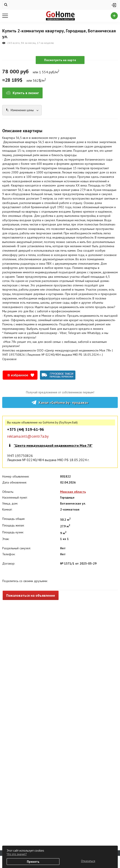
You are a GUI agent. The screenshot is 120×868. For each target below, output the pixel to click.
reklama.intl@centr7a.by (28, 436)
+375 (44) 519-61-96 (26, 429)
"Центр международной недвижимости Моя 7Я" (53, 445)
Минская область (73, 492)
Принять (33, 862)
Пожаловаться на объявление (31, 595)
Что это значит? (17, 854)
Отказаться (88, 861)
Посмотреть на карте (60, 60)
